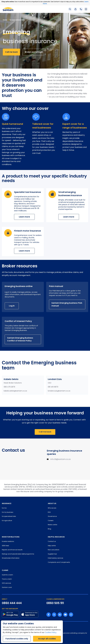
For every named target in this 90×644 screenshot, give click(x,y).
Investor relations (8, 542)
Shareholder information (11, 558)
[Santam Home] (8, 9)
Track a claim (7, 579)
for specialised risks (16, 20)
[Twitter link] (54, 615)
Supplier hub (52, 554)
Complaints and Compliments (59, 562)
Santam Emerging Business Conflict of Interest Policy (20, 339)
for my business (8, 512)
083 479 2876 (9, 387)
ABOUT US (52, 503)
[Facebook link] (49, 615)
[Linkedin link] (60, 615)
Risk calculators (54, 550)
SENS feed (5, 546)
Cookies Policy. (51, 633)
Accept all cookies (47, 639)
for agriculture (7, 521)
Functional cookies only (17, 639)
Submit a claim (7, 575)
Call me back (11, 52)
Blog (49, 529)
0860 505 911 (55, 603)
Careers (51, 521)
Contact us (52, 542)
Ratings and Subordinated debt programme (18, 554)
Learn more (24, 217)
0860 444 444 (12, 603)
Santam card (7, 588)
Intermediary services (55, 558)
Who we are (52, 508)
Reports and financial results (12, 550)
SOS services (6, 583)
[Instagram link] (71, 615)
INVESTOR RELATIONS (11, 537)
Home (5, 20)
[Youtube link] (65, 615)
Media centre (52, 525)
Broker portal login (34, 52)
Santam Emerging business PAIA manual (67, 304)
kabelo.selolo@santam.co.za (15, 391)
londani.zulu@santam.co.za (59, 391)
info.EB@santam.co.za (60, 459)
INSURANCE (7, 503)
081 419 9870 (53, 387)
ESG (49, 512)
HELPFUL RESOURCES (56, 537)
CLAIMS (5, 570)
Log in (12, 306)
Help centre (52, 546)
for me (4, 508)
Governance (52, 516)
